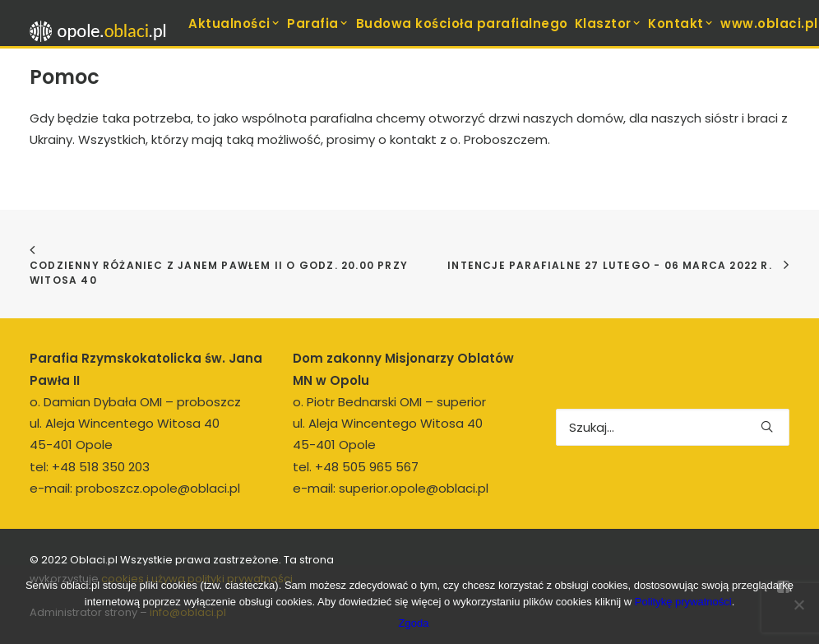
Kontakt (681, 23)
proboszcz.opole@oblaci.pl (158, 488)
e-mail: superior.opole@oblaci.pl (391, 488)
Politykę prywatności (683, 602)
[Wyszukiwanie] (673, 427)
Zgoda (414, 623)
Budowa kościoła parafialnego (462, 23)
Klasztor (608, 23)
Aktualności (234, 23)
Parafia (318, 23)
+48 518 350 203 (101, 467)
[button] (767, 426)
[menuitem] (234, 23)
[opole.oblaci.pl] (103, 31)
